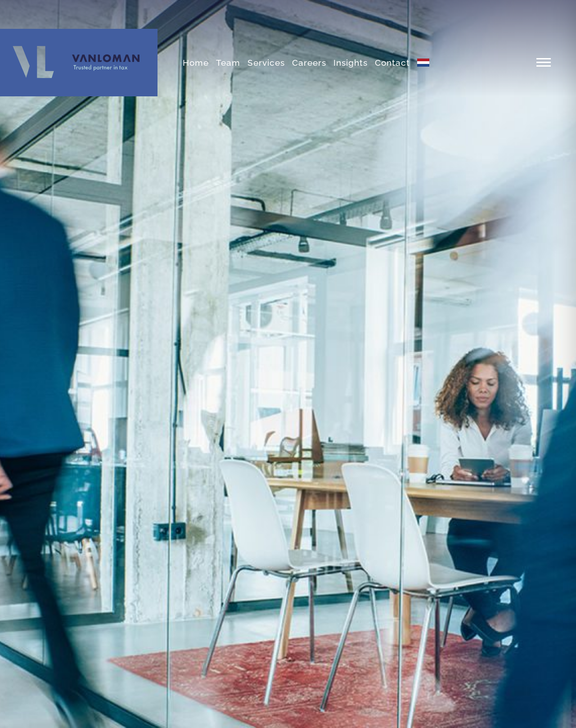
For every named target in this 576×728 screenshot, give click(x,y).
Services (266, 63)
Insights (351, 63)
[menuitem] (423, 63)
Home (196, 63)
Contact (392, 63)
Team (228, 63)
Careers (309, 63)
